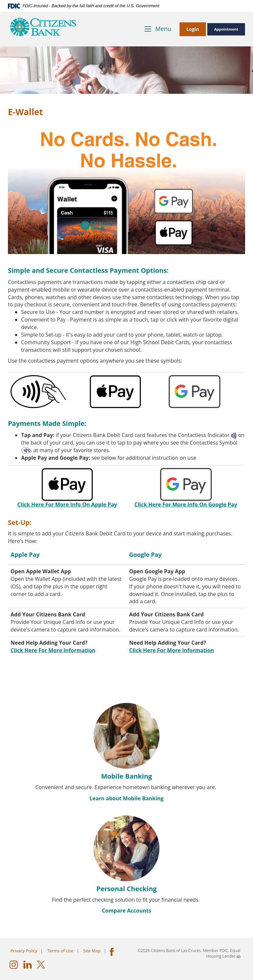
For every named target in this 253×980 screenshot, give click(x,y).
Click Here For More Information (53, 650)
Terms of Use (60, 951)
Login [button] (193, 29)
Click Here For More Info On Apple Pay (67, 504)
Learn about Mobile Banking (126, 798)
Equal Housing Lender (223, 953)
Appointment (226, 29)
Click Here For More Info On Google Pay (186, 504)
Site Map (92, 951)
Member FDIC (216, 951)
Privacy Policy (24, 951)
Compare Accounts (126, 911)
